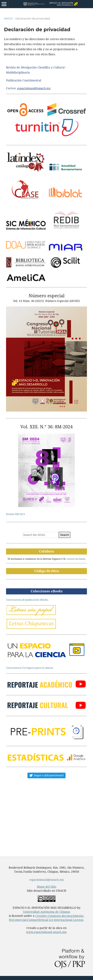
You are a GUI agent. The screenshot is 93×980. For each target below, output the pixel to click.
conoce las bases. (76, 559)
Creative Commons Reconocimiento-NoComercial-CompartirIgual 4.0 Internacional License (46, 918)
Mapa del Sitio (47, 887)
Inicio (8, 18)
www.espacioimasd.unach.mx (46, 932)
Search (65, 535)
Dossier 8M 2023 (16, 514)
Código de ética (47, 571)
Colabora (46, 551)
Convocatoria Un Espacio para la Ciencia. (30, 668)
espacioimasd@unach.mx (47, 880)
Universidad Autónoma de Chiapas (47, 912)
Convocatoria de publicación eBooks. (27, 600)
